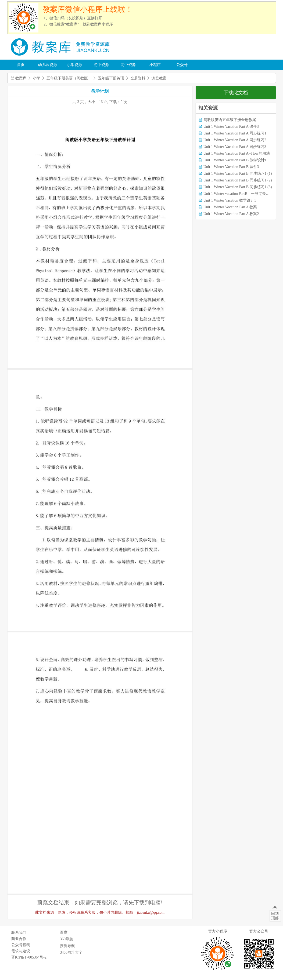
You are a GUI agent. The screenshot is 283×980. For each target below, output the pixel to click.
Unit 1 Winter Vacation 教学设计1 (230, 200)
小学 (37, 78)
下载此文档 (236, 93)
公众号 (182, 65)
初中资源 (101, 65)
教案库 (21, 78)
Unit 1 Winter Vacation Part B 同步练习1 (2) (238, 180)
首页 (21, 65)
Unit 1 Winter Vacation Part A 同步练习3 (235, 147)
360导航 (67, 939)
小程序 (155, 65)
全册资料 (138, 78)
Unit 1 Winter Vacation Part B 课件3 (231, 167)
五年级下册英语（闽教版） (69, 78)
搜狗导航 (67, 946)
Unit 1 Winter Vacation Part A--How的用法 (237, 153)
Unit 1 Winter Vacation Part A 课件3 (231, 127)
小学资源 (74, 65)
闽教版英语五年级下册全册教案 (230, 120)
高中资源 (128, 65)
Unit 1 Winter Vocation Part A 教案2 (231, 214)
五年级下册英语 (111, 78)
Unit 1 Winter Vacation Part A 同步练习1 (235, 133)
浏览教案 (159, 78)
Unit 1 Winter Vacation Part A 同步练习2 (235, 140)
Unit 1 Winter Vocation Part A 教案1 (231, 207)
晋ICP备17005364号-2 (29, 957)
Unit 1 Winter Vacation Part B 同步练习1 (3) (238, 187)
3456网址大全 (71, 952)
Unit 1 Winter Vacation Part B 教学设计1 (235, 160)
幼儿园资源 (48, 65)
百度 (64, 932)
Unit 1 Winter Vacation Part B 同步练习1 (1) (238, 174)
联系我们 (19, 933)
